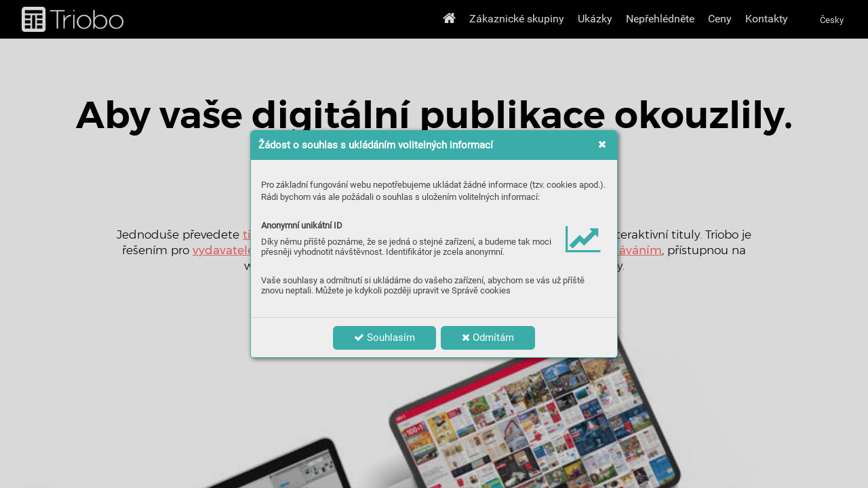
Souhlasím (384, 338)
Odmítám (488, 338)
